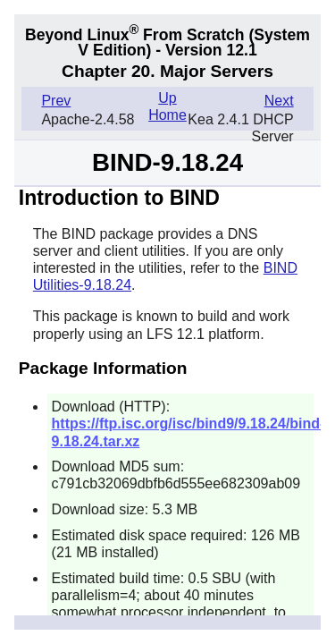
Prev (56, 101)
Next (279, 101)
